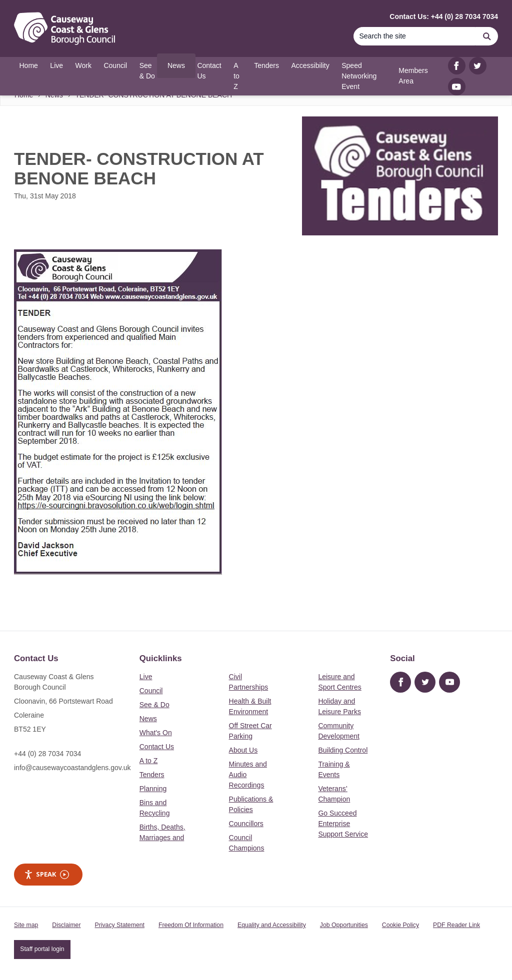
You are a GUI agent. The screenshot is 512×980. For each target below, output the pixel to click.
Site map (26, 925)
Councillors (246, 824)
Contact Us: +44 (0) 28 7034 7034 (444, 16)
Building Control (343, 750)
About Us (243, 750)
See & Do (154, 705)
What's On (156, 733)
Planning (153, 789)
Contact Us (157, 747)
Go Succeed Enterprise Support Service (343, 824)
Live (146, 677)
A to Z (149, 761)
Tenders (152, 775)
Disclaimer (66, 925)
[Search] (414, 36)
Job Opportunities (344, 925)
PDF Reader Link (456, 925)
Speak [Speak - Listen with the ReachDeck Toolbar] (46, 874)
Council (151, 691)
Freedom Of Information (191, 925)
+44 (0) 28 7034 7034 (47, 754)
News (148, 719)
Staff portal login (42, 949)
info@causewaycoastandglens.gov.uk (72, 768)
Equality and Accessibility (272, 925)
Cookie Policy (400, 925)
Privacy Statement (120, 925)
